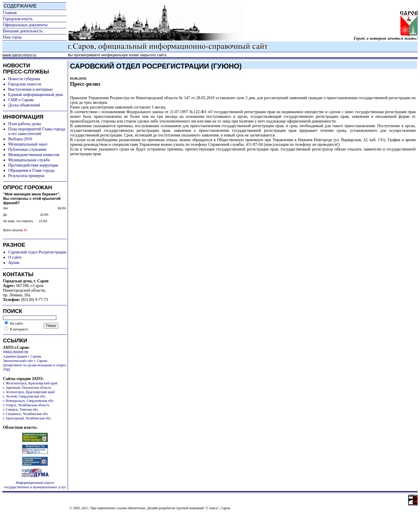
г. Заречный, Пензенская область (27, 388)
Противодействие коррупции (33, 165)
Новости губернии (24, 79)
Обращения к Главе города (31, 170)
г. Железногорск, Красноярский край (30, 383)
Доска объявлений (24, 105)
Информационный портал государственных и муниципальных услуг (35, 485)
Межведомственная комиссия (34, 155)
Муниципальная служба (29, 160)
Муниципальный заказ (28, 144)
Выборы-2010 (20, 139)
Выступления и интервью (30, 89)
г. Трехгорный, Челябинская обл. (27, 418)
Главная (10, 13)
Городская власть (18, 19)
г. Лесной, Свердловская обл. (24, 396)
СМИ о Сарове (21, 100)
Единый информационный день (36, 95)
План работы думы (25, 124)
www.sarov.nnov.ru (19, 55)
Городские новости (25, 84)
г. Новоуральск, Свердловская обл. (28, 401)
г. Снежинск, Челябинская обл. (26, 414)
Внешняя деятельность (23, 31)
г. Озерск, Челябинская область (26, 405)
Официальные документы (25, 25)
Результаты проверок (26, 176)
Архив (14, 263)
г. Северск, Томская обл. (21, 409)
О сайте (15, 257)
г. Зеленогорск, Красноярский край (29, 392)
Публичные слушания (27, 149)
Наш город (12, 37)
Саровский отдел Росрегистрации (37, 252)
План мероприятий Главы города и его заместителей (37, 131)
